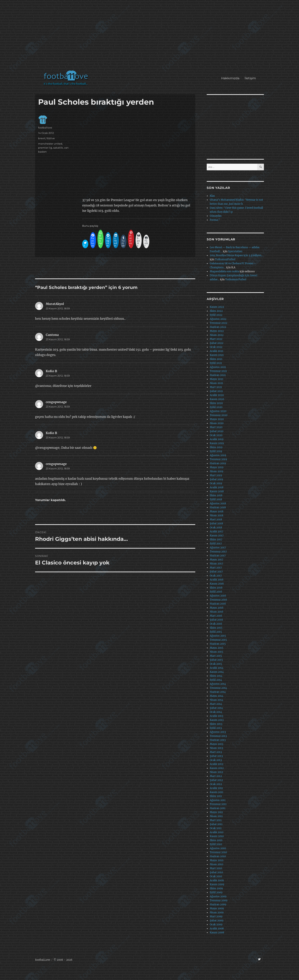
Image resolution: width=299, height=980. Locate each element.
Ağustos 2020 (218, 411)
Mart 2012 (216, 776)
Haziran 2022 (218, 327)
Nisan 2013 (216, 748)
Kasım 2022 (217, 307)
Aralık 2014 (217, 668)
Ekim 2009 (216, 888)
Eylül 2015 (216, 632)
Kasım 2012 (217, 768)
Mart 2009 (216, 917)
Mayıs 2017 (217, 560)
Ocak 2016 (216, 624)
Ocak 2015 (216, 664)
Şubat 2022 (217, 343)
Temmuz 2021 (218, 371)
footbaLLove (43, 960)
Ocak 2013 (216, 760)
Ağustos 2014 (218, 684)
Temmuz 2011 (218, 804)
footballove (45, 128)
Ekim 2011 (216, 796)
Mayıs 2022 (217, 331)
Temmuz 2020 (219, 415)
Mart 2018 (216, 520)
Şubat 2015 (216, 660)
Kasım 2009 (217, 884)
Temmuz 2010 (218, 852)
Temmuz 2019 (218, 459)
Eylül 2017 (216, 544)
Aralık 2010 (217, 832)
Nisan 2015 (216, 652)
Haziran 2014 (218, 692)
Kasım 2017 (217, 536)
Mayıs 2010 (217, 860)
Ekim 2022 (216, 311)
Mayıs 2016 (217, 608)
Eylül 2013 (216, 728)
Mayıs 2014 (217, 696)
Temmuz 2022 (219, 323)
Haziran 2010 (218, 856)
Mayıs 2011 (216, 812)
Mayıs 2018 (217, 511)
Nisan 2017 (216, 564)
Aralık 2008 (217, 929)
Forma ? (215, 220)
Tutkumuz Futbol (236, 279)
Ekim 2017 (216, 540)
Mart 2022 (216, 339)
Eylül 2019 (216, 451)
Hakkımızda (230, 78)
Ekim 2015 (216, 628)
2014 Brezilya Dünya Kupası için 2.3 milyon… (236, 255)
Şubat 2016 (216, 620)
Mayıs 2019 (217, 467)
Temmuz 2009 (219, 900)
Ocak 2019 (216, 483)
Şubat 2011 (216, 824)
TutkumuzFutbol (225, 259)
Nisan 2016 (217, 612)
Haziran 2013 (218, 740)
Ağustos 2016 (218, 596)
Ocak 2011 (216, 828)
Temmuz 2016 (218, 600)
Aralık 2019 (217, 439)
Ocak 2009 (216, 925)
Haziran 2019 (218, 463)
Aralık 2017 (217, 532)
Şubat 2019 (216, 479)
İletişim (250, 78)
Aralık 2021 (217, 351)
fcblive (51, 138)
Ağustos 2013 (218, 732)
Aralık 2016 (217, 580)
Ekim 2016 (216, 588)
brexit (42, 138)
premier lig (45, 148)
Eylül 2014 (216, 680)
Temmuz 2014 (218, 688)
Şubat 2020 (217, 431)
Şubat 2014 (216, 708)
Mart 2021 (216, 387)
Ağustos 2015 (218, 636)
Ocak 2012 (216, 784)
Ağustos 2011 (218, 800)
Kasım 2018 (217, 491)
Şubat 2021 (216, 391)
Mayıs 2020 (217, 419)
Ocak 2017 (216, 576)
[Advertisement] (150, 37)
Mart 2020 (216, 427)
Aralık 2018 (217, 487)
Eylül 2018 (216, 499)
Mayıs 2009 (217, 908)
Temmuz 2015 (218, 640)
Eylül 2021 (216, 363)
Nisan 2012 (216, 772)
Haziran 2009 (218, 904)
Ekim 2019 (216, 447)
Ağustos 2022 (218, 319)
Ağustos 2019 (218, 455)
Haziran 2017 (218, 556)
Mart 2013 (216, 752)
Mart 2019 (216, 475)
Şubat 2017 (216, 572)
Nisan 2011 (216, 816)
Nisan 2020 (217, 423)
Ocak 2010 (216, 876)
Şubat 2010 (216, 872)
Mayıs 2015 (217, 648)
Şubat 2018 (216, 524)
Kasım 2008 (217, 933)
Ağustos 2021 (218, 367)
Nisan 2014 (216, 700)
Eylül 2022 (216, 315)
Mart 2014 (216, 704)
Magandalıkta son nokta (224, 271)
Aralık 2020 (217, 395)
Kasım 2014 (217, 672)
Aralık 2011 (216, 788)
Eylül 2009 (216, 892)
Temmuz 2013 (218, 736)
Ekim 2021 (216, 359)
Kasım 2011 (217, 792)
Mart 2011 (216, 820)
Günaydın (216, 216)
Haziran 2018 (218, 507)
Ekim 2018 (216, 495)
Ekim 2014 (216, 676)
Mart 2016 (216, 616)
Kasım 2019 (217, 443)
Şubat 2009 (217, 921)
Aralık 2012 (217, 764)
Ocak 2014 (216, 712)
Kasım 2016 (217, 584)
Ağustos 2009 (218, 896)
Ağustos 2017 (218, 548)
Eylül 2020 (216, 407)
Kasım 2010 (217, 836)
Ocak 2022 (216, 347)
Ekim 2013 (216, 724)
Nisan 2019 (217, 471)
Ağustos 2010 (218, 848)
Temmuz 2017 (218, 552)
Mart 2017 (216, 568)
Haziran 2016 (218, 604)
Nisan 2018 (216, 515)
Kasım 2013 (217, 720)
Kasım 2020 (217, 399)
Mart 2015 (216, 656)
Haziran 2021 (218, 375)
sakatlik (58, 148)
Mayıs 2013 (216, 744)
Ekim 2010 (216, 840)
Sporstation (235, 251)
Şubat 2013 (216, 756)
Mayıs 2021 (217, 379)
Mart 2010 (216, 868)
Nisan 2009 (217, 912)
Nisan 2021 (216, 383)
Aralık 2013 (216, 716)
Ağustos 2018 (218, 503)
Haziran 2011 (218, 808)
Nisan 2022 (217, 335)
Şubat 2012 (216, 780)
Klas (212, 196)
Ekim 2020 (216, 403)
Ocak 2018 (216, 528)
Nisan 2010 (216, 864)
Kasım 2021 (217, 355)
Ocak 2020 (216, 435)
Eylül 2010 (216, 844)
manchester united (50, 144)
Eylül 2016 (216, 592)
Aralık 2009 (217, 880)
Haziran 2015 (218, 644)
